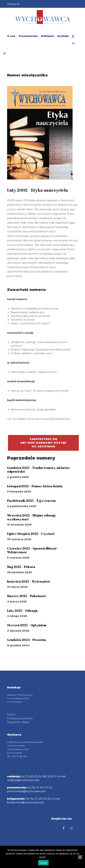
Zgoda (43, 863)
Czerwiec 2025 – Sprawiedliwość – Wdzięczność (33, 550)
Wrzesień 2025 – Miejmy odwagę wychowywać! (31, 517)
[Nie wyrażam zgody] (80, 857)
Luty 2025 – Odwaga (22, 611)
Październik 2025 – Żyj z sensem (31, 501)
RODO (11, 715)
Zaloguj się (13, 4)
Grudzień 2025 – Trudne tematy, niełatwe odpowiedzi (39, 470)
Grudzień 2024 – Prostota (27, 640)
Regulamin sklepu (18, 722)
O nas (11, 36)
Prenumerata (28, 36)
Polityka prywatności (20, 718)
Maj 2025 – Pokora (21, 567)
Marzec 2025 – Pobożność (27, 596)
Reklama (47, 36)
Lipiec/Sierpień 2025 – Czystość (31, 534)
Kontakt (63, 36)
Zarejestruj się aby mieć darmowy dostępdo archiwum (43, 443)
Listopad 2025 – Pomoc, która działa (35, 486)
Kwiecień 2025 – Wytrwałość (29, 581)
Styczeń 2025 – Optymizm (27, 625)
